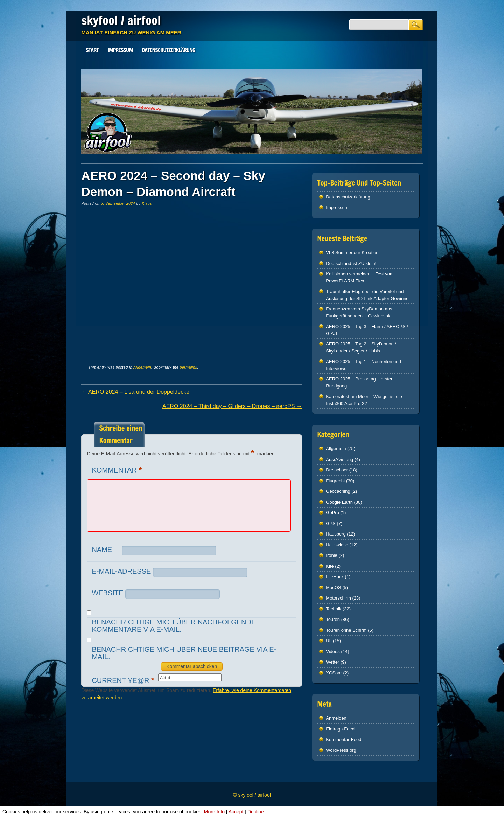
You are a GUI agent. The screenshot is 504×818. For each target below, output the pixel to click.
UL (329, 641)
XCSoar (334, 673)
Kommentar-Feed (344, 739)
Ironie (332, 555)
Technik (334, 609)
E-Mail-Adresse (121, 571)
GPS (331, 523)
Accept (236, 812)
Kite (330, 566)
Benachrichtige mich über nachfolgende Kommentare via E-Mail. (174, 626)
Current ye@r (124, 680)
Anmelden (336, 718)
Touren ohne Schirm (346, 630)
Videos (333, 652)
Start (92, 50)
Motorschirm (338, 598)
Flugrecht (335, 481)
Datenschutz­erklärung (169, 50)
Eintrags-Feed (340, 729)
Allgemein (142, 367)
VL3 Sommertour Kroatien (352, 253)
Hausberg (336, 534)
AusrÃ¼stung (339, 459)
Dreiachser (337, 470)
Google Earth (339, 502)
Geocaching (338, 491)
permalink (189, 367)
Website (107, 593)
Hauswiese (337, 545)
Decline (256, 812)
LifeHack (335, 577)
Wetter (332, 662)
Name (102, 550)
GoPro (332, 513)
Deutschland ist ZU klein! (351, 263)
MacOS (333, 588)
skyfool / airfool (121, 20)
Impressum (120, 50)
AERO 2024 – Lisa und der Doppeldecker (136, 392)
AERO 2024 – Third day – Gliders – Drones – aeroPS (232, 406)
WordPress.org (341, 750)
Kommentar (118, 470)
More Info (214, 812)
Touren (333, 619)
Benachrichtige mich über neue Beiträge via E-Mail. (184, 653)
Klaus (147, 203)
